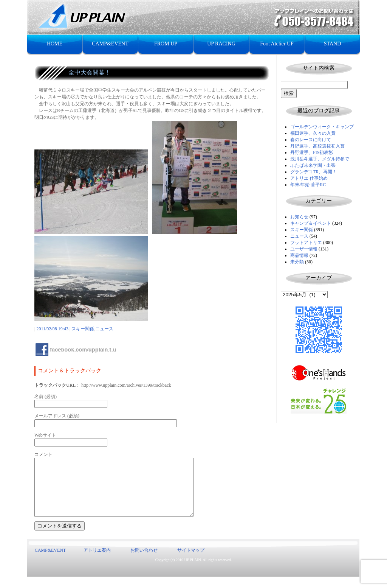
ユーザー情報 (304, 249)
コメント (43, 454)
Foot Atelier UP (277, 44)
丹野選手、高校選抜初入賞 (317, 146)
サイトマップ (191, 562)
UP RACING (221, 44)
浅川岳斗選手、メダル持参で (320, 159)
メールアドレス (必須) (57, 416)
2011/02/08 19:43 (52, 329)
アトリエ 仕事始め (309, 178)
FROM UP (166, 44)
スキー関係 (302, 230)
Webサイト (45, 435)
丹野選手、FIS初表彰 (312, 152)
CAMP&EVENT (110, 44)
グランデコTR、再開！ (313, 172)
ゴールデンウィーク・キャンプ (322, 127)
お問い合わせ (144, 562)
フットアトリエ (306, 243)
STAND (333, 44)
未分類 (297, 262)
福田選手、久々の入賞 (313, 133)
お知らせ (299, 217)
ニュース (299, 236)
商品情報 (299, 255)
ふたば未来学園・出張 (313, 165)
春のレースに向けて (311, 140)
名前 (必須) (46, 397)
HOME (55, 44)
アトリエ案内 (97, 562)
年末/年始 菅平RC (308, 185)
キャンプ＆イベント (311, 223)
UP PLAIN (192, 571)
